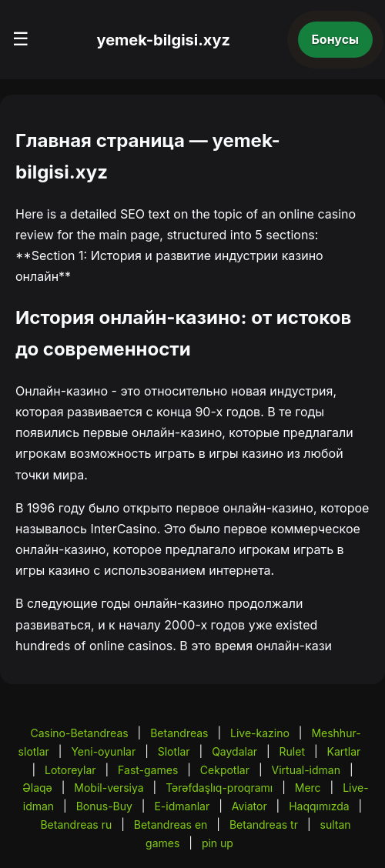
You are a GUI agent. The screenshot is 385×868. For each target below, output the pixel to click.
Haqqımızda (319, 806)
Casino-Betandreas (79, 733)
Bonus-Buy (104, 806)
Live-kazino (260, 733)
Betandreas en (171, 825)
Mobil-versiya (109, 788)
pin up (218, 843)
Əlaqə (37, 788)
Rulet (292, 751)
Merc (308, 788)
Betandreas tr (264, 825)
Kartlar (344, 751)
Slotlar (174, 751)
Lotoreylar (70, 770)
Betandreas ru (76, 825)
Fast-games (148, 770)
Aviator (249, 806)
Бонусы (336, 39)
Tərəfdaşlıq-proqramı (219, 788)
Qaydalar (234, 751)
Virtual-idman (306, 770)
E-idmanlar (182, 806)
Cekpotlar (225, 770)
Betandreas (179, 733)
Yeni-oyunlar (103, 751)
